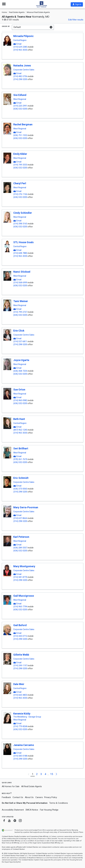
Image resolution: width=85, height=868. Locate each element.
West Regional (20, 99)
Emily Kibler (20, 154)
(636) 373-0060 (20, 489)
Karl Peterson (21, 537)
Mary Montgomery (24, 566)
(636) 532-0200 (20, 109)
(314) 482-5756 (20, 76)
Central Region (20, 40)
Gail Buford (20, 625)
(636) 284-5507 (20, 548)
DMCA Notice (32, 810)
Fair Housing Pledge (49, 810)
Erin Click (19, 331)
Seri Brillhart (21, 448)
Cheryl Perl (20, 183)
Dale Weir (19, 684)
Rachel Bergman (23, 124)
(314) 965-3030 (20, 50)
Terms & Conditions (59, 803)
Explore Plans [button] (78, 832)
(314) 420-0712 (20, 636)
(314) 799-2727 (20, 312)
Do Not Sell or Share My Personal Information (25, 803)
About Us (29, 797)
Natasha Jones (22, 66)
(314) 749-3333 (20, 165)
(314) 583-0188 (20, 756)
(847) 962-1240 (20, 430)
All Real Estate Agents (32, 786)
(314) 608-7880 (20, 253)
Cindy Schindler (23, 213)
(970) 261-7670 (20, 459)
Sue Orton (19, 390)
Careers (39, 797)
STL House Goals (23, 242)
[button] (77, 4)
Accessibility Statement (13, 810)
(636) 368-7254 (20, 371)
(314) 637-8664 (20, 518)
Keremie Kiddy (22, 714)
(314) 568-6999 (20, 283)
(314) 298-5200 (20, 79)
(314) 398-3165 (20, 224)
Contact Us (18, 797)
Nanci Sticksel (22, 272)
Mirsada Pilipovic (23, 36)
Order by (6, 26)
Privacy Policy (51, 797)
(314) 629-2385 (20, 47)
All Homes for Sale (11, 786)
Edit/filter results (76, 20)
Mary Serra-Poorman (26, 507)
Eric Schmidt (21, 478)
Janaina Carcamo (24, 745)
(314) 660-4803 (20, 695)
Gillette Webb (21, 655)
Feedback (6, 797)
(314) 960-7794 (20, 607)
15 (52, 774)
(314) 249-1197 (20, 665)
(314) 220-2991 (20, 106)
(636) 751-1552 (20, 135)
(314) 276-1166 (20, 194)
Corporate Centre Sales (24, 70)
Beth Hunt (19, 419)
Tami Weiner (21, 301)
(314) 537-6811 (20, 341)
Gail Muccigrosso (24, 596)
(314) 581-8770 (20, 577)
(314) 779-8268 (20, 726)
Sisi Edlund (20, 95)
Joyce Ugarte (21, 360)
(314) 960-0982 (20, 400)
